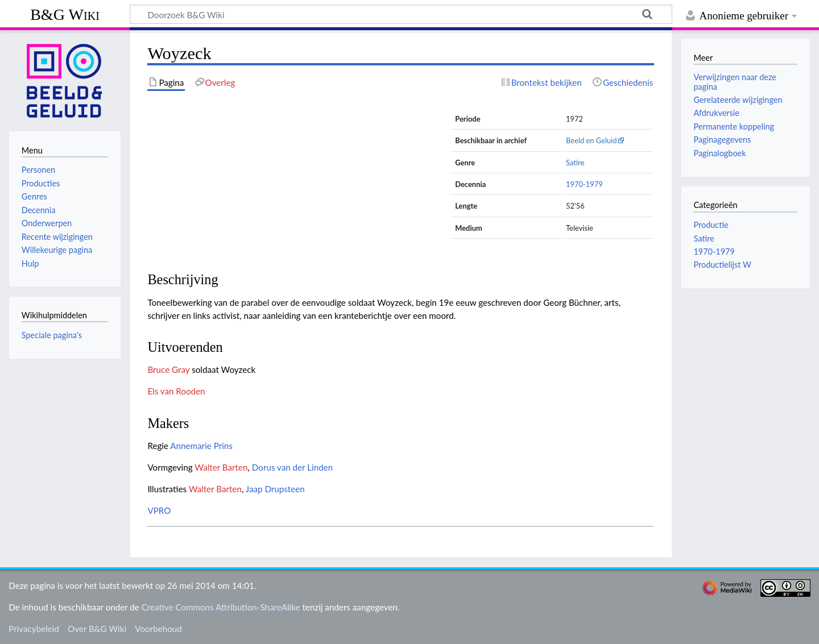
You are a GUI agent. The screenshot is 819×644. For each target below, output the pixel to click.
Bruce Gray (168, 369)
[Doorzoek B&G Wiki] (401, 14)
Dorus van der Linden (292, 467)
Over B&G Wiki (97, 629)
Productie (711, 225)
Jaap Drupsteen (275, 489)
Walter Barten (221, 467)
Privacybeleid (34, 629)
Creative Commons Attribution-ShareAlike (221, 607)
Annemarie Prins (201, 446)
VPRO (159, 510)
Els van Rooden (176, 391)
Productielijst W (722, 265)
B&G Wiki (65, 14)
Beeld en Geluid (591, 140)
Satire (575, 163)
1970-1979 (584, 184)
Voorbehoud (158, 629)
